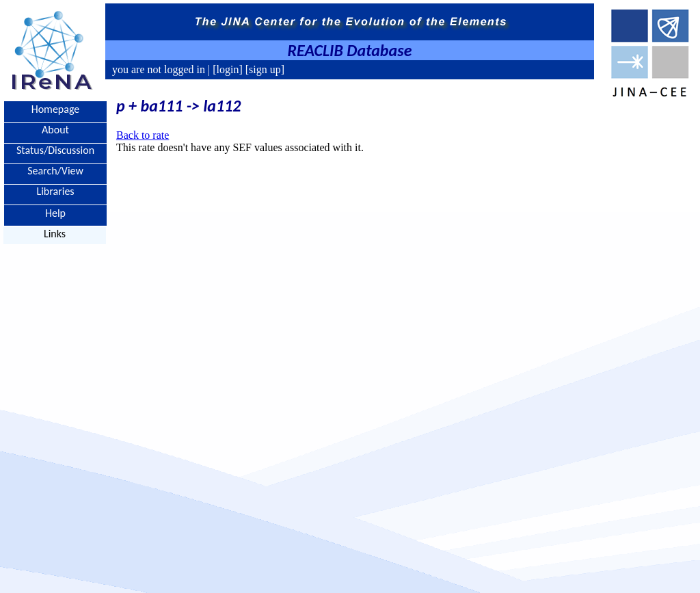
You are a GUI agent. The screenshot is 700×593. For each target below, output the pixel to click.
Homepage (56, 109)
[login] (228, 69)
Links (55, 234)
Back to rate (143, 135)
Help (55, 212)
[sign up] (264, 69)
